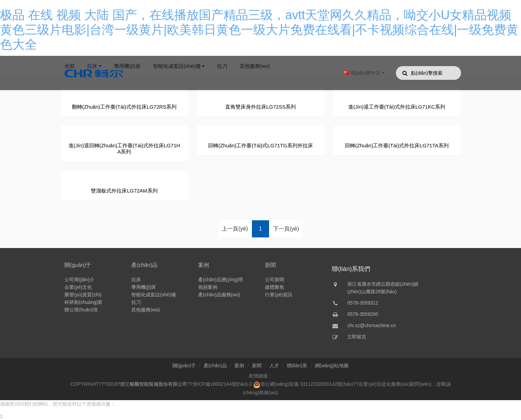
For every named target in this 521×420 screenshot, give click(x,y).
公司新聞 (275, 280)
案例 (204, 265)
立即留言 (357, 337)
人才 (274, 366)
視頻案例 (208, 287)
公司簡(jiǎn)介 (79, 280)
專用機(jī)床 (144, 287)
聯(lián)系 (297, 366)
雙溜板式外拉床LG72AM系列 (124, 191)
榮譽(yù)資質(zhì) (83, 295)
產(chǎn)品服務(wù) (219, 295)
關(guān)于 (78, 265)
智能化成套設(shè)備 (154, 295)
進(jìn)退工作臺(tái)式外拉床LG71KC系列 (397, 107)
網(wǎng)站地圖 (332, 366)
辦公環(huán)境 (81, 310)
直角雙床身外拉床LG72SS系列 (261, 107)
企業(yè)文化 (78, 287)
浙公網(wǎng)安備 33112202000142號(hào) (303, 384)
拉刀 (136, 302)
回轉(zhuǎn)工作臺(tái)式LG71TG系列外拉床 (260, 145)
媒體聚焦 (275, 287)
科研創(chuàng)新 (83, 302)
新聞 (270, 265)
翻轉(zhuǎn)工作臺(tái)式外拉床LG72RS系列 (124, 107)
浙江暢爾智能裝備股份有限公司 (154, 384)
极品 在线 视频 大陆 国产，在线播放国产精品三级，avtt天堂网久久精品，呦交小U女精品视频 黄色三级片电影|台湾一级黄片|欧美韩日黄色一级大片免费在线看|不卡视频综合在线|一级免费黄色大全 (259, 30)
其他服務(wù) (146, 310)
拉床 (136, 280)
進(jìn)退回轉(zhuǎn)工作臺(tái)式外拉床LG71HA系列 (124, 149)
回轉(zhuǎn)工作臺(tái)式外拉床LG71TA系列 (397, 145)
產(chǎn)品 (144, 265)
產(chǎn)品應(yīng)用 (221, 280)
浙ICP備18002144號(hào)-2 (222, 384)
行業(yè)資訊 (279, 295)
